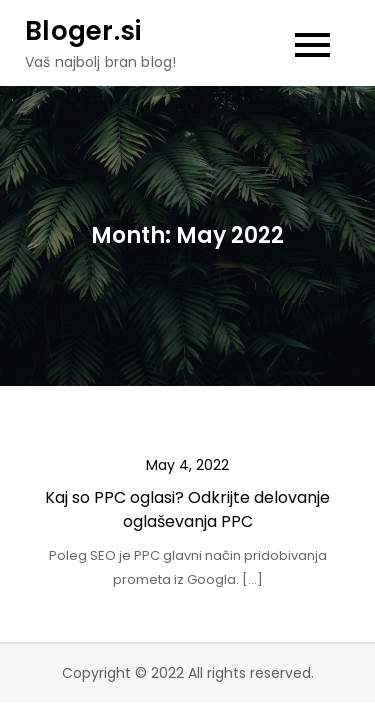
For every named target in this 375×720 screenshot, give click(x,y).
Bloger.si (83, 31)
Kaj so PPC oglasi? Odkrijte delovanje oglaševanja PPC (187, 509)
